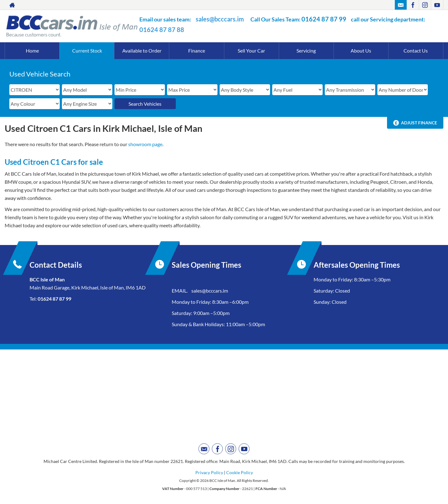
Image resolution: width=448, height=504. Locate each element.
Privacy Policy (209, 472)
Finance (197, 51)
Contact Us (416, 51)
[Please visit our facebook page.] (413, 5)
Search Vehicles (145, 104)
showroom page (145, 144)
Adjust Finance (419, 123)
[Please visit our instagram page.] (425, 5)
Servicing (306, 51)
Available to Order (142, 51)
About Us (361, 51)
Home (32, 51)
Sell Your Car (251, 51)
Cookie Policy (240, 472)
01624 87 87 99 (324, 19)
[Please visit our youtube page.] (437, 5)
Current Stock (87, 51)
